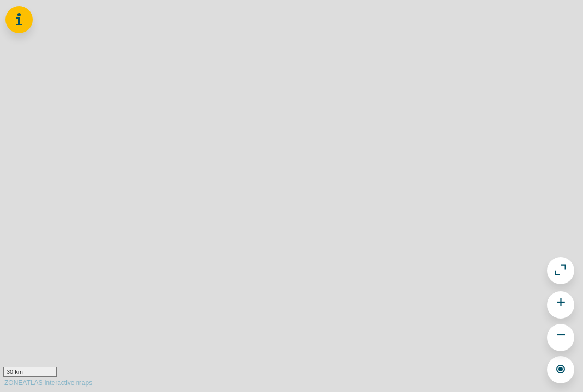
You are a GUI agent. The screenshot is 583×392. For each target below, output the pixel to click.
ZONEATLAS (48, 383)
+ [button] (561, 304)
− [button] (561, 336)
